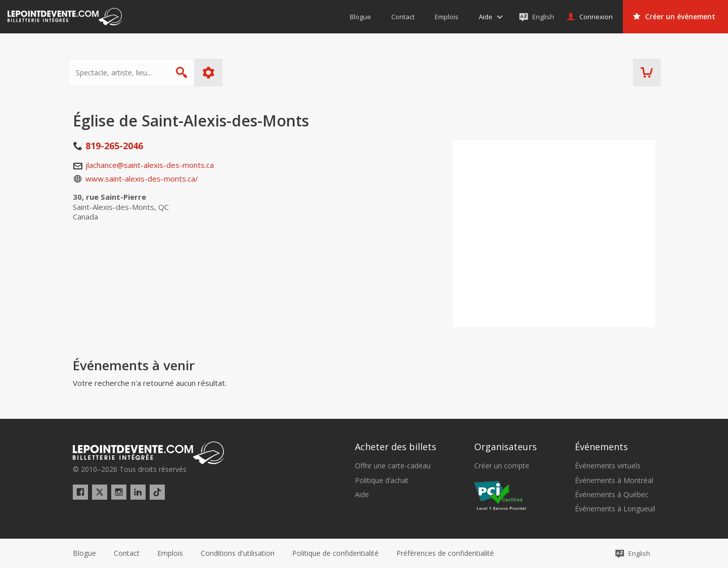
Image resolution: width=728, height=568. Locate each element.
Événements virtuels (608, 466)
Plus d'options (214, 73)
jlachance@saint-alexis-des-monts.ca (150, 165)
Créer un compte (502, 466)
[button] (445, 553)
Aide (362, 495)
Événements (601, 447)
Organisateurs (506, 447)
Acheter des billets (396, 447)
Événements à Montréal (614, 480)
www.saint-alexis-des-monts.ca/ (142, 179)
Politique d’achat (382, 480)
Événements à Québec (612, 495)
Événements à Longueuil (615, 509)
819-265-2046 (114, 146)
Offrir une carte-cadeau (393, 466)
